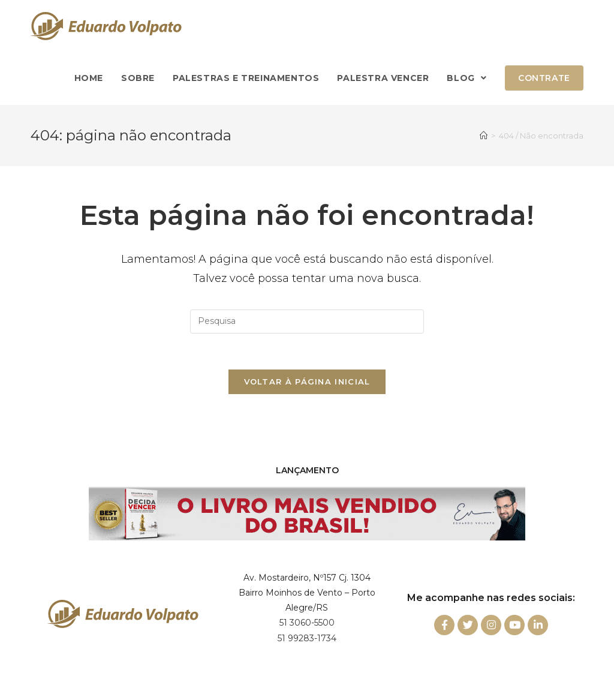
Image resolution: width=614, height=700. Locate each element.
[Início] (484, 136)
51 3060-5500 (307, 623)
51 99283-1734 (307, 638)
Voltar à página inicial (307, 381)
